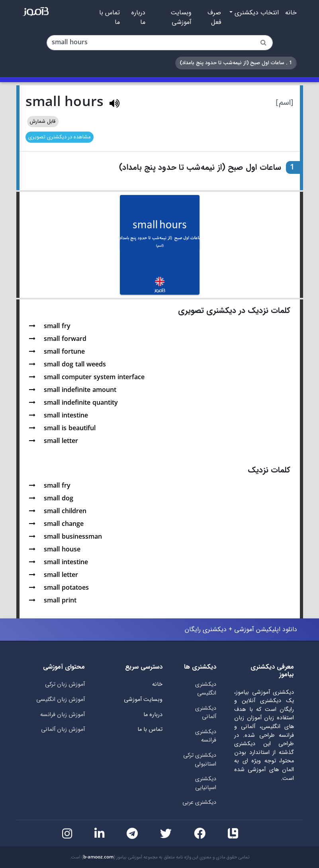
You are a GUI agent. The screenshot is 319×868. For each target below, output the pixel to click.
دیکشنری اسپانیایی (206, 783)
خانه (291, 13)
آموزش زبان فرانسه (63, 715)
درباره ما (138, 18)
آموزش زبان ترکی (65, 684)
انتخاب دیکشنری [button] (256, 13)
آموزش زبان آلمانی (63, 729)
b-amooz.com (98, 857)
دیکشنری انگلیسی (206, 689)
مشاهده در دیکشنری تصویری (59, 137)
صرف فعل (214, 18)
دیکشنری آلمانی (206, 713)
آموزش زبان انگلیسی (61, 700)
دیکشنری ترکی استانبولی (200, 760)
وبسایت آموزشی (181, 18)
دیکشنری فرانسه (206, 736)
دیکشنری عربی (199, 802)
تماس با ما (110, 18)
